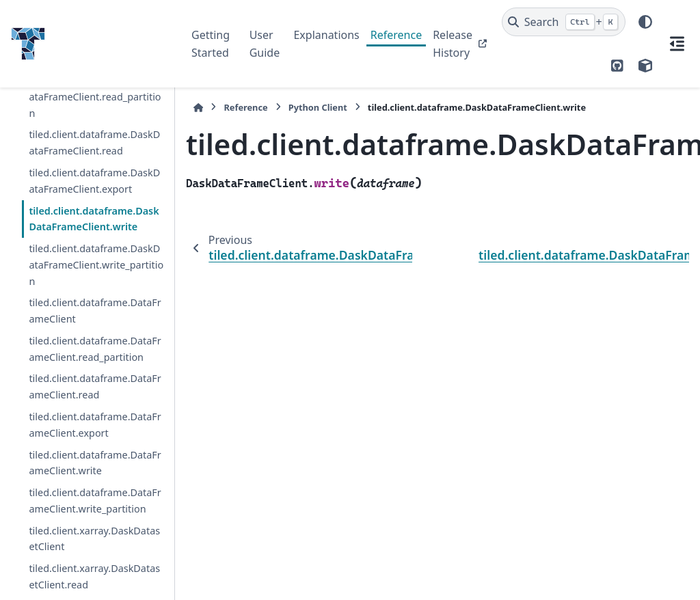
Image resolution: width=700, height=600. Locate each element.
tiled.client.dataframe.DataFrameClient (95, 311)
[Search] (564, 22)
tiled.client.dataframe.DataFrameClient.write (95, 463)
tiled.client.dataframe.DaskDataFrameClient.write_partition (96, 265)
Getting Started (211, 44)
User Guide (265, 44)
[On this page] (677, 44)
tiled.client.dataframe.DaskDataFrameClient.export (94, 181)
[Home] (198, 108)
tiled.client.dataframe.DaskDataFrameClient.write (94, 219)
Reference (396, 35)
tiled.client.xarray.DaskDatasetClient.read (94, 576)
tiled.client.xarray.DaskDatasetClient (94, 539)
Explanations (326, 35)
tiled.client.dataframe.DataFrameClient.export (95, 425)
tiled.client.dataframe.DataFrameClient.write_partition (95, 501)
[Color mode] (645, 22)
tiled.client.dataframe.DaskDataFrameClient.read (94, 142)
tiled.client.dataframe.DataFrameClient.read (95, 386)
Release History (453, 44)
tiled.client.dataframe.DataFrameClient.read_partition (95, 349)
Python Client (318, 107)
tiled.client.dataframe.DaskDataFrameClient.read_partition (95, 97)
